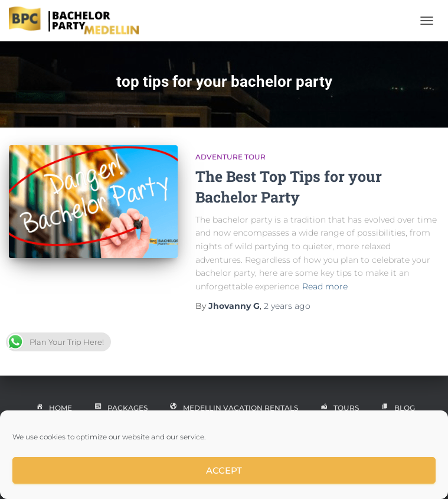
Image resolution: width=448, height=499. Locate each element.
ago (287, 306)
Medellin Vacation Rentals (233, 409)
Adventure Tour (230, 157)
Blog (397, 409)
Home (53, 409)
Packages (120, 409)
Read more (325, 286)
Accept (224, 470)
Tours (339, 409)
